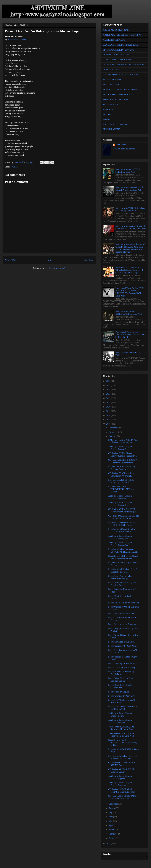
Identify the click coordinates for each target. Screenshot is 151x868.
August (112, 808)
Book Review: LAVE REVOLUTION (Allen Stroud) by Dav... (123, 743)
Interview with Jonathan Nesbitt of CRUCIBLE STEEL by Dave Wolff (131, 227)
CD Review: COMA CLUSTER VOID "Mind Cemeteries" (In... (123, 510)
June (111, 817)
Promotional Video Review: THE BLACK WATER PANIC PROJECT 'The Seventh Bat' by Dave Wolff (130, 292)
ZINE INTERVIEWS (112, 80)
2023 (109, 394)
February (113, 834)
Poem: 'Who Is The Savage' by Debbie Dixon (121, 673)
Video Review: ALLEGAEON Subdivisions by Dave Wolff (121, 735)
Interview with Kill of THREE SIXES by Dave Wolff (121, 481)
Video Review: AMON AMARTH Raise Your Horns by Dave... (123, 728)
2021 (109, 403)
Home (50, 260)
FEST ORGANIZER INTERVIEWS (118, 50)
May (111, 821)
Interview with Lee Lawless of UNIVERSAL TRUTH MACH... (123, 551)
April (111, 825)
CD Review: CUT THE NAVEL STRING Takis (122, 764)
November (113, 432)
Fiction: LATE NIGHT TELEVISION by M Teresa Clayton (121, 489)
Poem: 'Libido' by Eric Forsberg (122, 668)
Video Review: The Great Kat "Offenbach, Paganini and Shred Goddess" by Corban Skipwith (129, 270)
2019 (109, 411)
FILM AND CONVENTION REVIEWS (120, 90)
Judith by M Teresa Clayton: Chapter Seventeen (120, 784)
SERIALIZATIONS (111, 129)
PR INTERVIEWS (111, 70)
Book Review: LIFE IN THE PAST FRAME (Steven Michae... (123, 557)
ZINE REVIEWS (110, 104)
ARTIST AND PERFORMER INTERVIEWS (122, 35)
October (112, 436)
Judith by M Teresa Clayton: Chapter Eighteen (120, 777)
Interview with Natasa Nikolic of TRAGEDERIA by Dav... (122, 531)
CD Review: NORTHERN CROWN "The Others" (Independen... (124, 461)
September (113, 804)
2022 (109, 398)
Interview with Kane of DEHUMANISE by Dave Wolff (129, 313)
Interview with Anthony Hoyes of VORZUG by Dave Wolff (122, 757)
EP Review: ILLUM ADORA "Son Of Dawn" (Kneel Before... (123, 441)
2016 (109, 424)
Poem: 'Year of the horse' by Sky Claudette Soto (122, 584)
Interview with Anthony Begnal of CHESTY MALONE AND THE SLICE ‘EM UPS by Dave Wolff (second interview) (130, 248)
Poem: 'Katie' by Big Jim (119, 692)
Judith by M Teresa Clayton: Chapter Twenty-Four (120, 497)
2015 (109, 844)
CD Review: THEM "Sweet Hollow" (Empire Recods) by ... (123, 455)
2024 (109, 390)
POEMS (15, 167)
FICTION (107, 114)
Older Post (88, 260)
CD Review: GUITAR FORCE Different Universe (121, 771)
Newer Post (11, 260)
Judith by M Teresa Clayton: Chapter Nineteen (120, 721)
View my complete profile (124, 149)
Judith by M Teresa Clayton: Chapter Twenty (120, 715)
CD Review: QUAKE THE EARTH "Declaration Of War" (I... (124, 517)
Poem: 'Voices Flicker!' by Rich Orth (124, 603)
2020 (109, 407)
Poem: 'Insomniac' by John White (122, 646)
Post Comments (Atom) (55, 268)
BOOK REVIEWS (111, 85)
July (111, 813)
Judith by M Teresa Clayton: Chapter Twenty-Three (120, 504)
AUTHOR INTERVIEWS (114, 40)
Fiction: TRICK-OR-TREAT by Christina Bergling (122, 468)
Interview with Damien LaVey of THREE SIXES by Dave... (122, 524)
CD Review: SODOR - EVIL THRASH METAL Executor (121, 791)
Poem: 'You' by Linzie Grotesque (122, 624)
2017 (109, 420)
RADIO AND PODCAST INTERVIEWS (120, 75)
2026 (109, 381)
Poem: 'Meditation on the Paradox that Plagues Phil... (123, 708)
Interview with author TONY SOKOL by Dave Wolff (128, 171)
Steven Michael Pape (17, 40)
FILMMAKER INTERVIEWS (116, 55)
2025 (109, 385)
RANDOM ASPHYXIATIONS (116, 124)
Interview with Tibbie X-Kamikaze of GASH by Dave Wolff (130, 209)
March (112, 830)
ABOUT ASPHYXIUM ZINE (116, 30)
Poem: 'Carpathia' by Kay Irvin (121, 642)
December (113, 428)
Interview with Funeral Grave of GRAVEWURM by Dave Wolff (129, 189)
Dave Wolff (121, 145)
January (112, 838)
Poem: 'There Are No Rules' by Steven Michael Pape (121, 577)
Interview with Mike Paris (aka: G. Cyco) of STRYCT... (123, 571)
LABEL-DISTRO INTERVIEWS (117, 60)
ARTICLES (108, 109)
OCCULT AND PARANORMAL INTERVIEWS (124, 65)
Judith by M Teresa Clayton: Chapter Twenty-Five (120, 448)
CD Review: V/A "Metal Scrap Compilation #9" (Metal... (121, 475)
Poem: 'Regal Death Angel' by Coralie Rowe (121, 686)
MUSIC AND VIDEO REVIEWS (117, 95)
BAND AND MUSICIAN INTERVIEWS (121, 45)
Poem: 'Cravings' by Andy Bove (122, 696)
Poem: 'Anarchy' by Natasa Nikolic (123, 614)
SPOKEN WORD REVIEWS (116, 100)
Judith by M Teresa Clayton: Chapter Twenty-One (120, 544)
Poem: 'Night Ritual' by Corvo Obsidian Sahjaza (121, 680)
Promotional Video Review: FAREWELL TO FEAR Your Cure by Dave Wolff (130, 335)
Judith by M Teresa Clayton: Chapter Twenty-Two (120, 537)
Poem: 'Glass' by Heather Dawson (123, 663)
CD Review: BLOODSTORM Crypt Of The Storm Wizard (124, 797)
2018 (109, 415)
